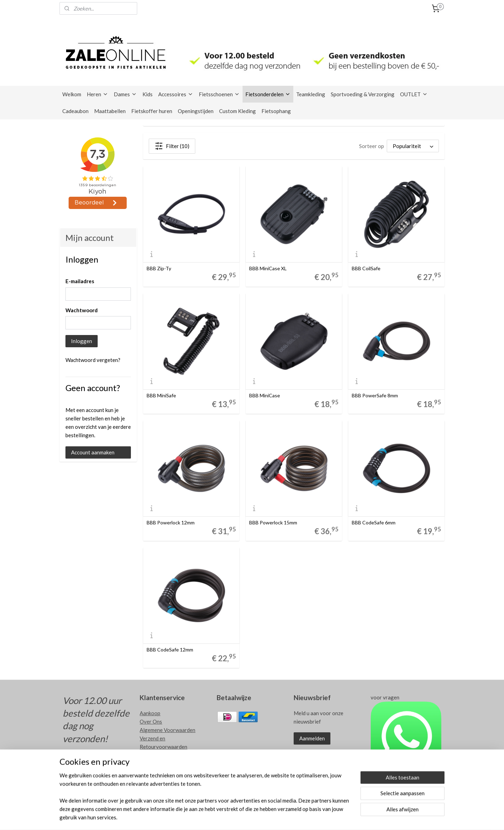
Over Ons (151, 721)
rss (278, 817)
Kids (148, 94)
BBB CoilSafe (366, 268)
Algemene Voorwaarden (167, 730)
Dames (125, 94)
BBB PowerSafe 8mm (375, 396)
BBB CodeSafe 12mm (170, 650)
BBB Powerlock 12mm (171, 523)
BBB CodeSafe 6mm (374, 523)
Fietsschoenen (219, 94)
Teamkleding (311, 94)
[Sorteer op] (413, 146)
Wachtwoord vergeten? (93, 360)
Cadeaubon (75, 111)
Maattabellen (110, 111)
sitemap (265, 817)
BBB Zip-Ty (159, 268)
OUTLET (414, 94)
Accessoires (176, 94)
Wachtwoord (82, 310)
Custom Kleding (237, 111)
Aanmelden (312, 738)
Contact (149, 763)
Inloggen (82, 341)
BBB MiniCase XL (268, 268)
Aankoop (150, 713)
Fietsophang (276, 111)
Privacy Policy (156, 755)
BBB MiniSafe (162, 396)
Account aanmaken (93, 452)
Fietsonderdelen (268, 94)
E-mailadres (80, 281)
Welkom (72, 94)
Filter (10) (172, 146)
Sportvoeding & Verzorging (363, 94)
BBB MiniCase (265, 396)
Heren (97, 94)
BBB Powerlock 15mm (274, 523)
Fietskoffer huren (152, 111)
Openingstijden (196, 111)
